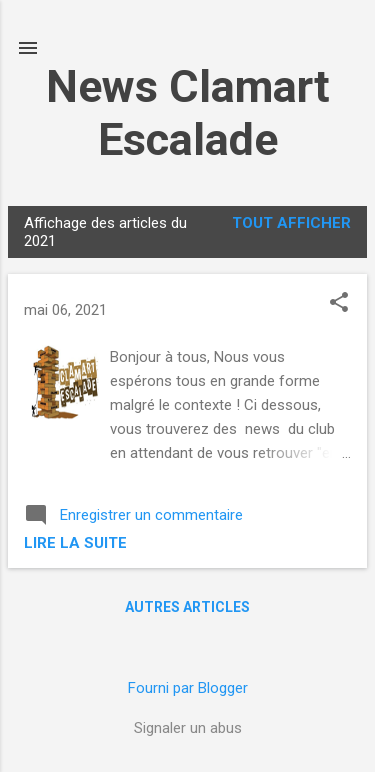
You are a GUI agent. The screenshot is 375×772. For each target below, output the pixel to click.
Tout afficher (291, 223)
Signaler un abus (188, 728)
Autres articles (187, 607)
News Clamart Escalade (188, 113)
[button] (339, 304)
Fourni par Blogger (188, 688)
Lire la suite (75, 543)
